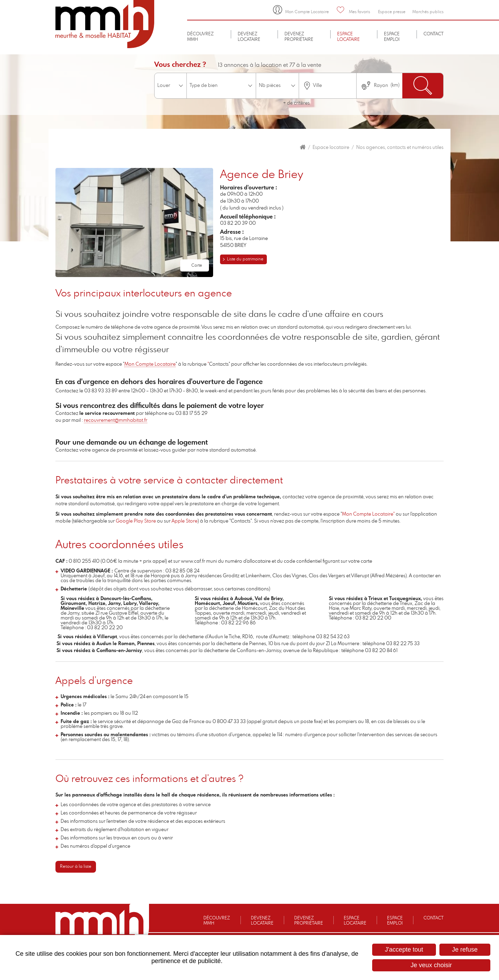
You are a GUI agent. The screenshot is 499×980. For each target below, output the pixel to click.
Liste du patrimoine (245, 259)
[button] (134, 222)
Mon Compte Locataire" (369, 514)
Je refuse (465, 950)
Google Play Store (136, 521)
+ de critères (296, 103)
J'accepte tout (404, 950)
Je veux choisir (431, 965)
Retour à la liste (76, 867)
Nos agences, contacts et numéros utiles (400, 148)
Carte (197, 265)
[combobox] (327, 86)
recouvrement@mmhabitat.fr (116, 420)
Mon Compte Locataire (150, 364)
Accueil (303, 147)
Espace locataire (331, 148)
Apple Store (185, 521)
